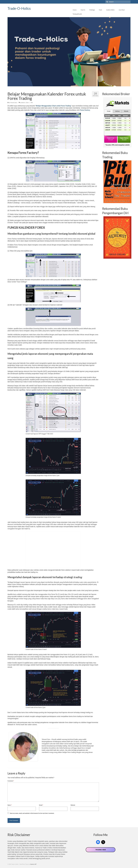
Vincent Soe (14, 103)
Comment (11, 781)
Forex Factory (85, 110)
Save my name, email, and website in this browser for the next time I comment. (32, 813)
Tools (27, 103)
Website (73, 805)
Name (10, 805)
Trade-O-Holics (19, 8)
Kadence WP (33, 864)
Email (41, 805)
